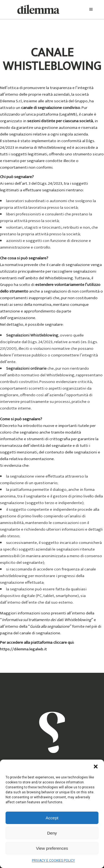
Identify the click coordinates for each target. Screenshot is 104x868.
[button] (96, 767)
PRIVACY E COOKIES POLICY (53, 861)
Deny (52, 833)
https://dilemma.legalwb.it (23, 649)
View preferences (52, 848)
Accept (52, 818)
